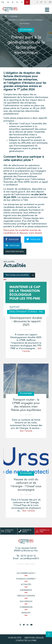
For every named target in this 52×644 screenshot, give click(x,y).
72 (22, 2)
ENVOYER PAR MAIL (15, 252)
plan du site (15, 638)
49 (13, 2)
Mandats (26, 613)
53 (17, 2)
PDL (3, 2)
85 (27, 2)
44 (8, 2)
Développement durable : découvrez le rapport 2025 (26, 321)
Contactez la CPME (26, 641)
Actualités (26, 585)
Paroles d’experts (26, 596)
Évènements (26, 590)
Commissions (26, 607)
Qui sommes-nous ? (26, 573)
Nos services (26, 602)
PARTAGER (12, 239)
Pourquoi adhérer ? (26, 579)
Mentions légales (34, 638)
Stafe (33, 564)
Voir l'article (26, 431)
